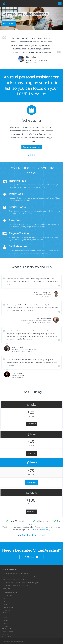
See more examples (32, 147)
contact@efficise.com (10, 637)
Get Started (9, 23)
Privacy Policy (44, 530)
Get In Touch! (31, 557)
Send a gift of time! (31, 535)
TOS (35, 530)
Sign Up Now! (32, 424)
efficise (6, 634)
